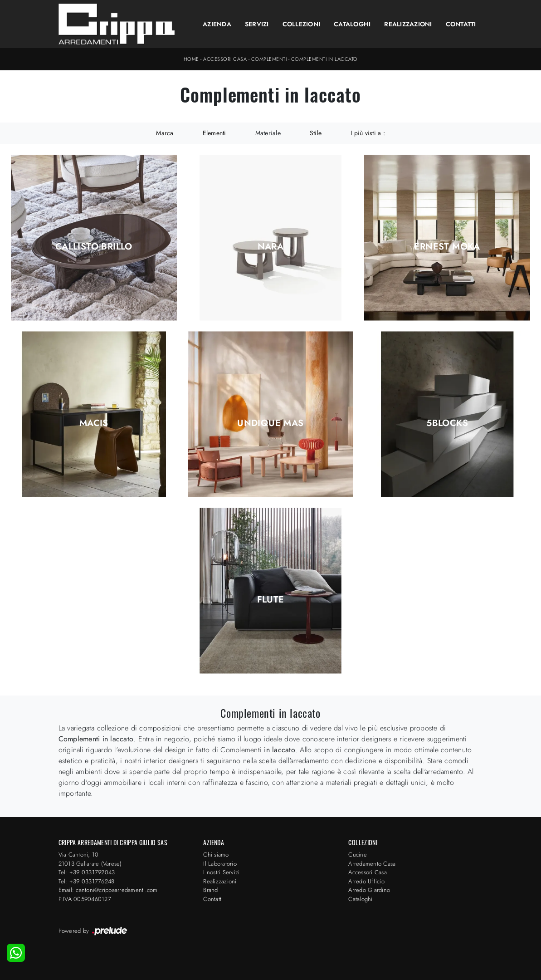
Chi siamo (216, 855)
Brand (210, 890)
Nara (271, 247)
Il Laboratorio (220, 864)
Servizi (257, 24)
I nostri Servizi (221, 872)
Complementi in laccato (324, 59)
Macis (94, 423)
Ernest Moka (447, 247)
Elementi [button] (214, 133)
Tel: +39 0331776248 (87, 881)
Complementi (269, 59)
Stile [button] (316, 133)
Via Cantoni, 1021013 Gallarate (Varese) (90, 859)
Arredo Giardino (369, 890)
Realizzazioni (408, 24)
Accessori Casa (225, 59)
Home (191, 59)
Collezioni (302, 24)
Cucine (358, 855)
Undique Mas (270, 423)
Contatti (461, 24)
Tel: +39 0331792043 (87, 872)
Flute (271, 600)
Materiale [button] (268, 133)
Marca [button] (165, 133)
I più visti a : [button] (368, 133)
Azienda (217, 24)
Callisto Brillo (94, 247)
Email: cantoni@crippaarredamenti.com (108, 890)
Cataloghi (352, 24)
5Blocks (447, 423)
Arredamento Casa (372, 864)
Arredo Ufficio (366, 881)
